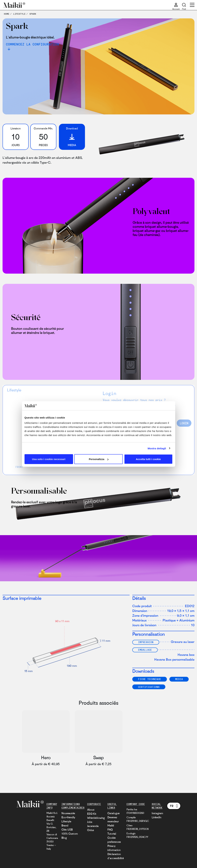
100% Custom (70, 834)
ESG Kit (92, 814)
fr (174, 806)
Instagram (157, 813)
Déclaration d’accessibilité (116, 856)
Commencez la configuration (33, 44)
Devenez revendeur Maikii (113, 821)
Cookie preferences (114, 840)
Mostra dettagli (157, 448)
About (91, 810)
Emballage (145, 650)
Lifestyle (66, 821)
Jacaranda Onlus (93, 828)
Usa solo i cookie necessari (49, 459)
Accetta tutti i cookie (148, 459)
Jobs (90, 822)
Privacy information (114, 848)
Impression (146, 642)
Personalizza (99, 459)
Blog (64, 838)
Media (179, 679)
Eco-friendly (68, 817)
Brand (65, 825)
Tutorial (112, 834)
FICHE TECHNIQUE (150, 679)
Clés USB (67, 830)
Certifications (149, 687)
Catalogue (113, 813)
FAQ (110, 830)
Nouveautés (68, 813)
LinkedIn (156, 817)
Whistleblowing (96, 818)
